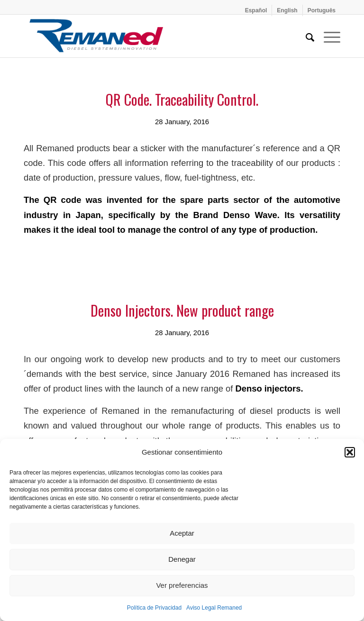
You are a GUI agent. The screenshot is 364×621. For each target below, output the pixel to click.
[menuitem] (256, 10)
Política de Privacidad (154, 608)
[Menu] (327, 36)
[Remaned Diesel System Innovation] (96, 36)
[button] (350, 452)
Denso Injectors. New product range (182, 310)
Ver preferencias (182, 585)
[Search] (305, 36)
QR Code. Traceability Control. (182, 99)
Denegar (182, 559)
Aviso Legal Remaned (214, 608)
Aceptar (182, 533)
